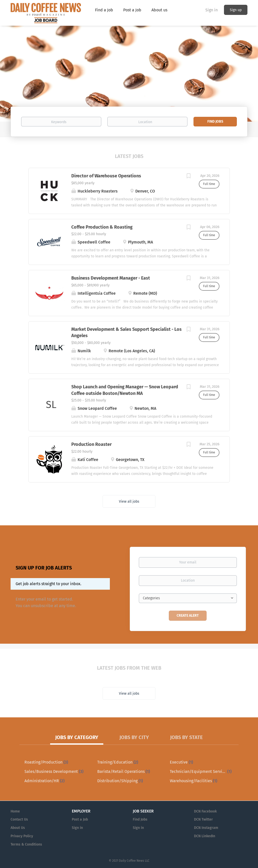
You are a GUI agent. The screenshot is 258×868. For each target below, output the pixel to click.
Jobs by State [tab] (186, 737)
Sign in (212, 10)
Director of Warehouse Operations (106, 176)
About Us (18, 828)
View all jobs (129, 501)
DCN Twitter (203, 819)
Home (15, 811)
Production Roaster (91, 444)
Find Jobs (215, 121)
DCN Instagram (206, 828)
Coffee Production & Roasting (102, 227)
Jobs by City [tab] (134, 737)
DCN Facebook (205, 811)
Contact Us (19, 819)
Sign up (236, 10)
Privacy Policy (22, 836)
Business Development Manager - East (111, 278)
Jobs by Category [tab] (77, 737)
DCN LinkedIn (205, 836)
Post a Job (80, 819)
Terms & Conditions (26, 844)
